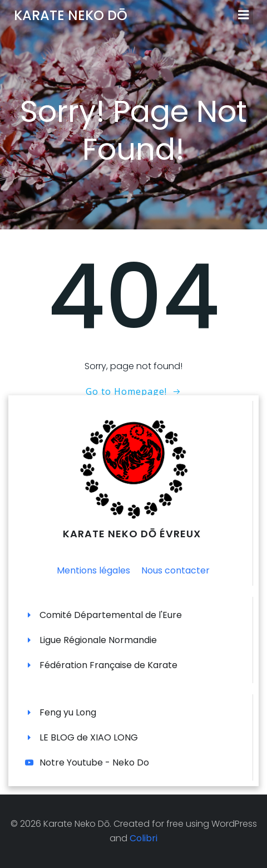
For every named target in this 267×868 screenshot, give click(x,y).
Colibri (144, 838)
